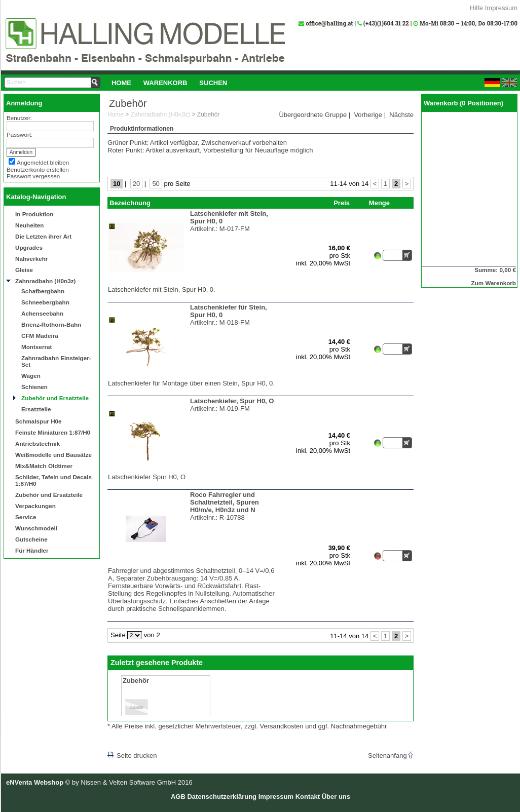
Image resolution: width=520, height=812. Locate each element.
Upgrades (29, 247)
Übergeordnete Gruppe (313, 115)
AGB (178, 797)
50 (156, 184)
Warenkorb (165, 83)
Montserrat (36, 347)
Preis (342, 203)
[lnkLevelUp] (128, 741)
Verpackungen (35, 506)
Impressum (501, 8)
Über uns (336, 797)
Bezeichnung (130, 203)
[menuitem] (121, 83)
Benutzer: (19, 118)
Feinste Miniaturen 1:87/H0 (53, 432)
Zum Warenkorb (493, 283)
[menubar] (169, 83)
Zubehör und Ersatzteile (55, 398)
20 (136, 184)
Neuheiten (30, 225)
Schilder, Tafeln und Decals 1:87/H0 (53, 480)
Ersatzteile (36, 409)
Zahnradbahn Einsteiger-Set (56, 361)
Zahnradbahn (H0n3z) (45, 281)
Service (26, 517)
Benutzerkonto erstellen (38, 169)
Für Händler (32, 550)
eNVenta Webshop (35, 782)
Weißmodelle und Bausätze (53, 455)
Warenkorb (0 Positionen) (463, 103)
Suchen (213, 83)
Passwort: (20, 134)
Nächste (401, 115)
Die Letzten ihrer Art (43, 236)
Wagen (31, 376)
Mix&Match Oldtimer (44, 466)
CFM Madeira (40, 336)
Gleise (24, 270)
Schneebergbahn (45, 302)
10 (117, 184)
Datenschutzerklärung (222, 797)
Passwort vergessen (33, 176)
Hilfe (476, 8)
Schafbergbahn (43, 291)
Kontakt (308, 797)
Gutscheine (31, 539)
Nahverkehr (31, 259)
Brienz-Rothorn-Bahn (51, 324)
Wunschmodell (36, 528)
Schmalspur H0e (39, 421)
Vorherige (368, 115)
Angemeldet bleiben (43, 162)
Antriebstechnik (38, 443)
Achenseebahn (42, 313)
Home (121, 83)
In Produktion (34, 214)
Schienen (34, 387)
